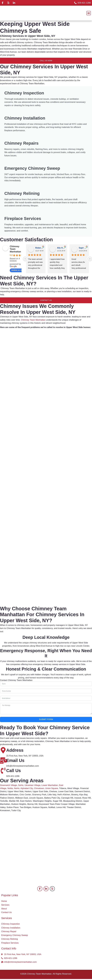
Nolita (10, 789)
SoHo (21, 786)
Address (15, 751)
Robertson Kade (39, 249)
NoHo (17, 789)
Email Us (15, 761)
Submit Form (46, 720)
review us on (18, 271)
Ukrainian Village (32, 786)
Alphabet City (27, 789)
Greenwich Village (8, 786)
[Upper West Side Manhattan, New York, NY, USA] (46, 833)
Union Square (52, 789)
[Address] (3, 751)
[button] (89, 13)
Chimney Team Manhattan (15, 250)
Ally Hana (61, 249)
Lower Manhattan (50, 786)
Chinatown (39, 789)
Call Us (14, 772)
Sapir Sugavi (83, 249)
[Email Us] (3, 761)
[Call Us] (3, 772)
